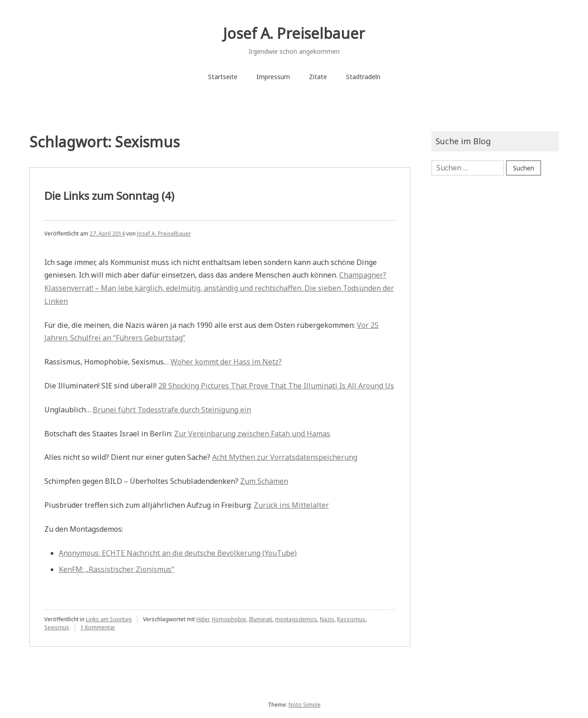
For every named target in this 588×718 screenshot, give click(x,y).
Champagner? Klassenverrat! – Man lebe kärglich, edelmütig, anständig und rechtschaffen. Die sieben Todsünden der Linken (219, 288)
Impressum (273, 77)
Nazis (327, 619)
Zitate (318, 77)
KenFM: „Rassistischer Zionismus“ (116, 569)
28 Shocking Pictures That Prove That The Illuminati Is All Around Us (276, 386)
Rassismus (351, 619)
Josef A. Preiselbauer (294, 33)
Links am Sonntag (109, 619)
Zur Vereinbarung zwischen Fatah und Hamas (252, 434)
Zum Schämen (264, 481)
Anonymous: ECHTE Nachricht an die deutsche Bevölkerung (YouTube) (178, 553)
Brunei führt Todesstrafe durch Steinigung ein (172, 410)
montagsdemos (296, 619)
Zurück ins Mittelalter (291, 505)
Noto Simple (305, 705)
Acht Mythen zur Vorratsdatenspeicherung (285, 457)
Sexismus (57, 627)
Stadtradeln (363, 77)
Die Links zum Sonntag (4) (109, 196)
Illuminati (261, 619)
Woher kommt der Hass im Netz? (226, 362)
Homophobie (229, 619)
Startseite (223, 77)
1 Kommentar (98, 627)
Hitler (203, 619)
